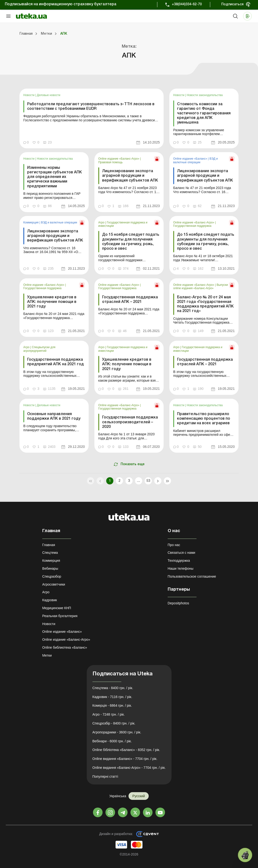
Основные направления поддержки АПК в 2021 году (54, 416)
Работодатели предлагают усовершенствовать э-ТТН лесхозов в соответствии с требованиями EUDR (91, 107)
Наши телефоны (181, 568)
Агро (102, 222)
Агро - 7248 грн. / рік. (109, 714)
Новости (29, 95)
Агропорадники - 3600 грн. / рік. (117, 732)
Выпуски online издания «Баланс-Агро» (201, 287)
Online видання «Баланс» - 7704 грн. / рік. (125, 759)
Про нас (174, 545)
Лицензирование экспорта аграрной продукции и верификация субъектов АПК (130, 176)
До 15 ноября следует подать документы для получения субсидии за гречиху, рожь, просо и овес (131, 242)
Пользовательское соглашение (192, 576)
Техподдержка (179, 561)
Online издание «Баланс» (191, 159)
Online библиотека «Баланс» (65, 647)
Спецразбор (52, 576)
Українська (118, 796)
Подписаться (232, 4)
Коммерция (31, 222)
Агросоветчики (54, 584)
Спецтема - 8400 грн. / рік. (113, 688)
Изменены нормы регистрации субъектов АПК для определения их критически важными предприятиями (55, 177)
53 (148, 481)
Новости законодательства (205, 95)
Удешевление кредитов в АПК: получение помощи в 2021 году (52, 302)
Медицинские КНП (57, 608)
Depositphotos (178, 603)
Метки (47, 655)
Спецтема (50, 553)
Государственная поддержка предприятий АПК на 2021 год (55, 362)
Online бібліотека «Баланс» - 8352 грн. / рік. (126, 750)
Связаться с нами (181, 553)
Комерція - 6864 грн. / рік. (112, 705)
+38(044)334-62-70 (187, 4)
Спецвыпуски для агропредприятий (39, 349)
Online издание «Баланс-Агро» (119, 159)
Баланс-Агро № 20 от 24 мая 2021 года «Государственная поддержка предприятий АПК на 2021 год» (205, 304)
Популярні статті (105, 777)
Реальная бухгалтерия (60, 616)
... (138, 481)
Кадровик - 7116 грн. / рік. (112, 697)
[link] (92, 118)
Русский (139, 796)
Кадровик (50, 600)
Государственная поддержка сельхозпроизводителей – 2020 (130, 422)
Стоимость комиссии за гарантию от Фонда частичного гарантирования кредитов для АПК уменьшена (204, 114)
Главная (49, 545)
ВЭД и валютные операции (195, 160)
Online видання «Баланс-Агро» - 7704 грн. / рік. (129, 768)
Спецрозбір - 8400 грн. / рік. (114, 723)
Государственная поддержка (192, 226)
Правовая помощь (111, 162)
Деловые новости (49, 95)
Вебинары (50, 568)
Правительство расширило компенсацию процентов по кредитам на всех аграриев (204, 419)
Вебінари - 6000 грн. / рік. (112, 741)
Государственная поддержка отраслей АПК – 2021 (130, 300)
